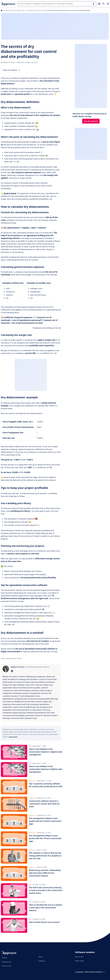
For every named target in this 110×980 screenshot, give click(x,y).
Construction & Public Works (34, 10)
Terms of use (6, 966)
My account (79, 957)
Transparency (7, 962)
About (41, 957)
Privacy (4, 958)
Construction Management (14, 10)
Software (42, 961)
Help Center (79, 961)
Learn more (13, 737)
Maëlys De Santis (9, 62)
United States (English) (95, 972)
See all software (91, 121)
